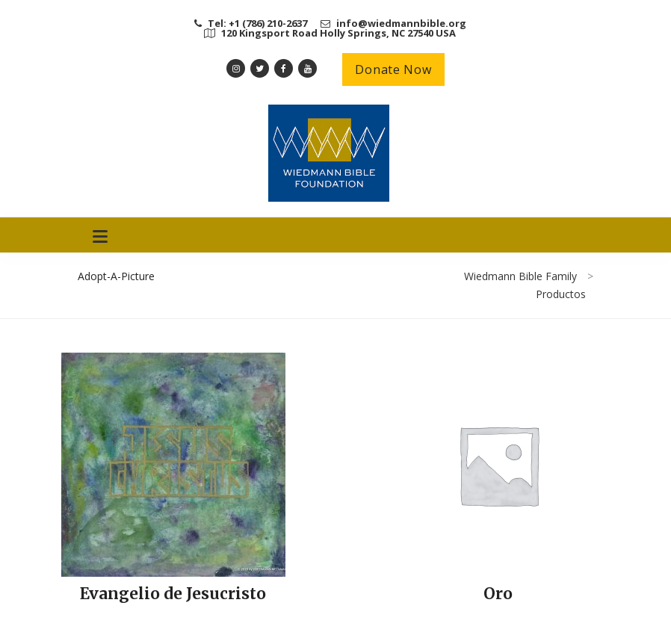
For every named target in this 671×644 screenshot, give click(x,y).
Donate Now (393, 69)
